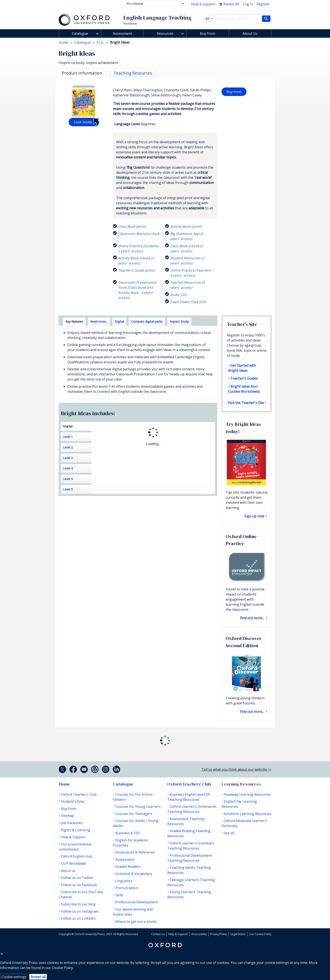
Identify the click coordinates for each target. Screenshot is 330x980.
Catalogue (80, 33)
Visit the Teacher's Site (246, 403)
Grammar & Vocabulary (134, 874)
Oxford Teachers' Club (79, 794)
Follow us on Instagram (80, 911)
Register (263, 4)
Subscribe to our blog (78, 904)
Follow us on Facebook (79, 885)
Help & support (203, 4)
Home (64, 784)
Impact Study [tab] (179, 321)
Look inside (83, 122)
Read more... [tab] (99, 321)
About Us (250, 33)
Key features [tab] (74, 321)
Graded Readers (128, 866)
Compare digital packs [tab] (147, 321)
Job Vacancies (72, 823)
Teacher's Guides (244, 378)
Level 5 (68, 479)
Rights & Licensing (76, 830)
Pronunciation (127, 888)
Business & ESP (127, 833)
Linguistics (124, 881)
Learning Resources (241, 784)
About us (68, 871)
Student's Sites (73, 801)
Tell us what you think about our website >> (237, 769)
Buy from (234, 92)
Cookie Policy (62, 968)
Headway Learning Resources (247, 794)
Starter (68, 426)
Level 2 (68, 447)
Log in (248, 4)
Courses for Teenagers (134, 814)
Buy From (207, 33)
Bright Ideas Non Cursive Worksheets (244, 389)
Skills (119, 895)
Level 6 (68, 489)
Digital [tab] (119, 321)
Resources (165, 33)
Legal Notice (238, 934)
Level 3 (68, 458)
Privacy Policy (219, 934)
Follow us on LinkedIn (78, 918)
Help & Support (73, 837)
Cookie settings (14, 977)
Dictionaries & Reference (135, 852)
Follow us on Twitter (77, 878)
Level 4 (68, 468)
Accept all (38, 977)
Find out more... (252, 618)
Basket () (229, 4)
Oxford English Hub (77, 856)
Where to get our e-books (136, 922)
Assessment (123, 33)
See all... (230, 833)
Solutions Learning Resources (248, 814)
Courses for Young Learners (138, 806)
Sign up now (255, 516)
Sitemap (68, 816)
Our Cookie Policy (260, 934)
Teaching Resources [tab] (133, 73)
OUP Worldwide (73, 863)
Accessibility (199, 934)
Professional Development (136, 902)
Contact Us (158, 934)
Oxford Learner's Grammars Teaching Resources (191, 846)
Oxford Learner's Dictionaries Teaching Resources (192, 809)
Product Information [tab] (82, 73)
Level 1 (68, 437)
